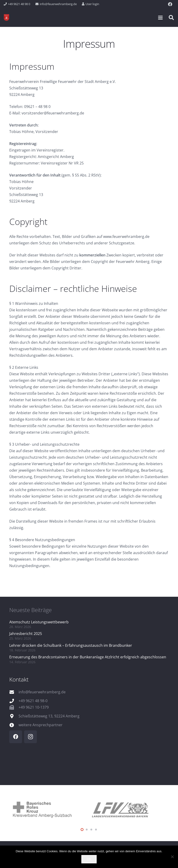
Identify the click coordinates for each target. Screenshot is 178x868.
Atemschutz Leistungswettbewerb (39, 622)
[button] (160, 18)
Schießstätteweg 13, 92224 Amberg (49, 716)
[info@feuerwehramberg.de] (14, 692)
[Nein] (172, 857)
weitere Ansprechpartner (41, 725)
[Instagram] (30, 737)
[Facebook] (170, 4)
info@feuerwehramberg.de (42, 692)
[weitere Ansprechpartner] (14, 725)
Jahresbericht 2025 (26, 634)
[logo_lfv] (129, 809)
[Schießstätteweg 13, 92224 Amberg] (14, 716)
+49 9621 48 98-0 (33, 701)
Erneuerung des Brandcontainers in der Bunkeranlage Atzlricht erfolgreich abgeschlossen (88, 657)
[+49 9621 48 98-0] (14, 701)
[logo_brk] (49, 809)
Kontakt (19, 679)
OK (89, 859)
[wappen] (6, 18)
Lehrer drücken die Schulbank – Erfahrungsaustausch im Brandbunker (71, 645)
